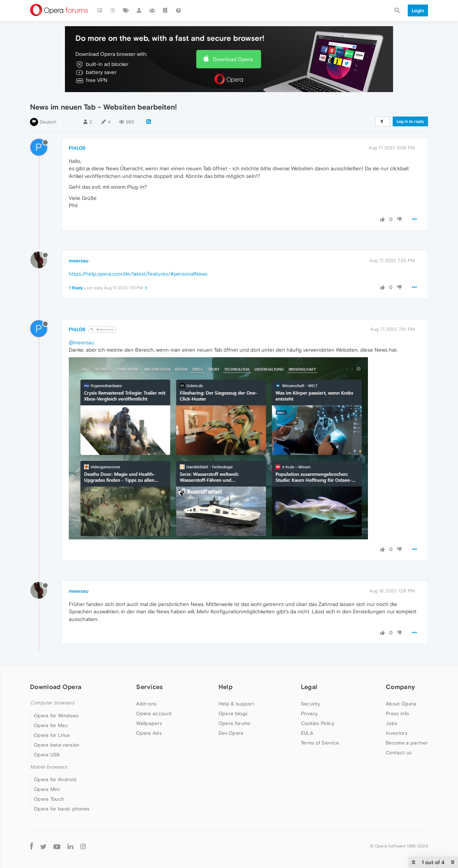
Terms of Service (320, 743)
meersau (79, 261)
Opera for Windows (56, 716)
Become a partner (407, 743)
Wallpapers (149, 723)
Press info (397, 713)
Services (149, 687)
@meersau (102, 330)
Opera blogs (233, 713)
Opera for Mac (51, 725)
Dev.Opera (231, 733)
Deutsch (48, 122)
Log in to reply (410, 121)
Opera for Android (55, 779)
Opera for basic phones (62, 809)
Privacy (309, 713)
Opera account (154, 713)
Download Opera (233, 59)
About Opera (401, 704)
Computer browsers (52, 703)
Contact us (399, 753)
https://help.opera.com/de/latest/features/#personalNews (138, 274)
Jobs (391, 723)
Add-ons (146, 704)
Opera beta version (57, 745)
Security (311, 704)
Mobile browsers (49, 767)
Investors (397, 733)
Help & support (236, 704)
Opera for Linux (52, 735)
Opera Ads (149, 733)
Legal (309, 687)
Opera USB (47, 755)
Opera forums (235, 723)
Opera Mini (47, 789)
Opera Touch (49, 799)
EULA (307, 733)
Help (226, 687)
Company (400, 687)
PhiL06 (77, 148)
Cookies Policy (318, 723)
